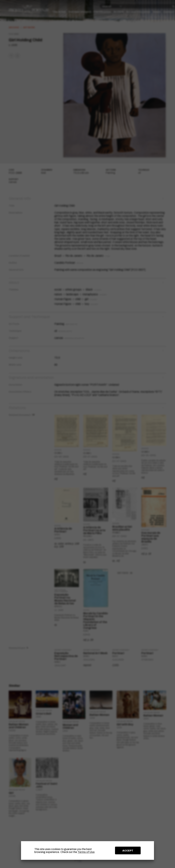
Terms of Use (86, 852)
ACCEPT (128, 851)
